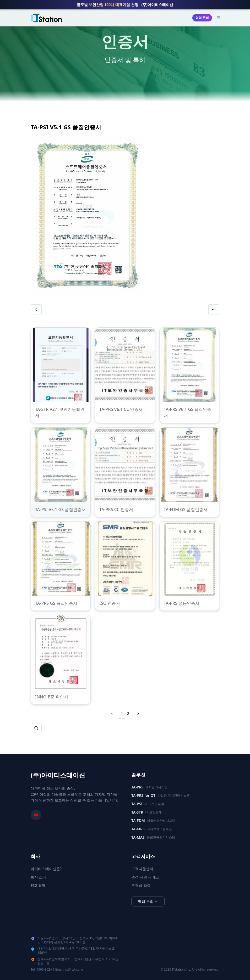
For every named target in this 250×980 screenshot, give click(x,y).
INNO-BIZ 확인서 (52, 697)
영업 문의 (202, 18)
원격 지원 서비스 (145, 877)
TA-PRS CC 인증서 (116, 509)
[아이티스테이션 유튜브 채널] (36, 815)
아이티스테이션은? (46, 869)
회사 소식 (39, 877)
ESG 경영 (38, 885)
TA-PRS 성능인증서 (182, 603)
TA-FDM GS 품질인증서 (186, 509)
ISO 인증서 (110, 603)
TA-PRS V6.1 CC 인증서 (121, 409)
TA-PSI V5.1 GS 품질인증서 (60, 509)
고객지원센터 (142, 869)
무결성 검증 (141, 885)
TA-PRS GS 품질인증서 (56, 603)
